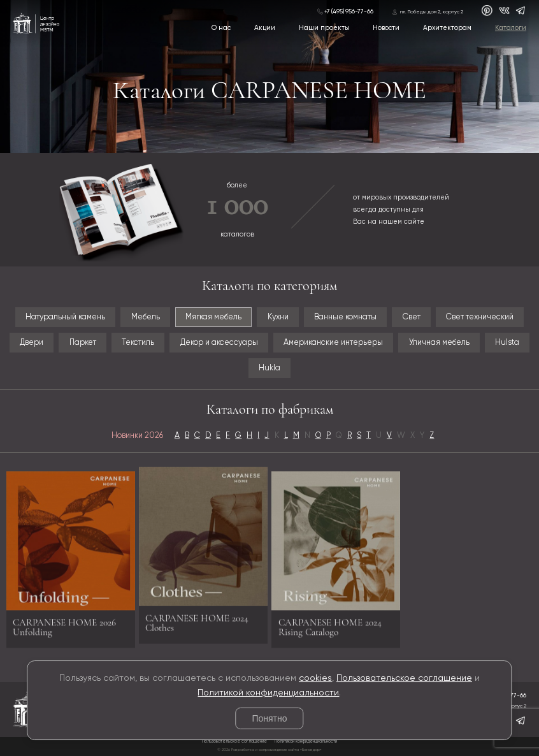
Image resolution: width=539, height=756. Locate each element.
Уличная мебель (439, 343)
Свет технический (480, 317)
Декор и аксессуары (219, 343)
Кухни (278, 317)
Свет (412, 317)
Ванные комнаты (345, 317)
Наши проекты (324, 28)
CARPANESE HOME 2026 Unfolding (64, 631)
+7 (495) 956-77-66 (349, 11)
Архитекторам (447, 28)
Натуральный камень (65, 317)
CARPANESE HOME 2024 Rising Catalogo (330, 631)
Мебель (146, 317)
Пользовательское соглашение (404, 678)
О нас (221, 28)
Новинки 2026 (137, 436)
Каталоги (511, 28)
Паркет (83, 343)
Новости (386, 28)
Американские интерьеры (333, 343)
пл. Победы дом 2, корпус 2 (432, 12)
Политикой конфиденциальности (268, 693)
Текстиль (138, 343)
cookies (315, 678)
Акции (265, 28)
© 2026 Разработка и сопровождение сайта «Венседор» (269, 750)
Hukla (269, 368)
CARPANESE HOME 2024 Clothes (197, 619)
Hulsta (507, 343)
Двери (32, 343)
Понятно (269, 718)
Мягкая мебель (213, 317)
